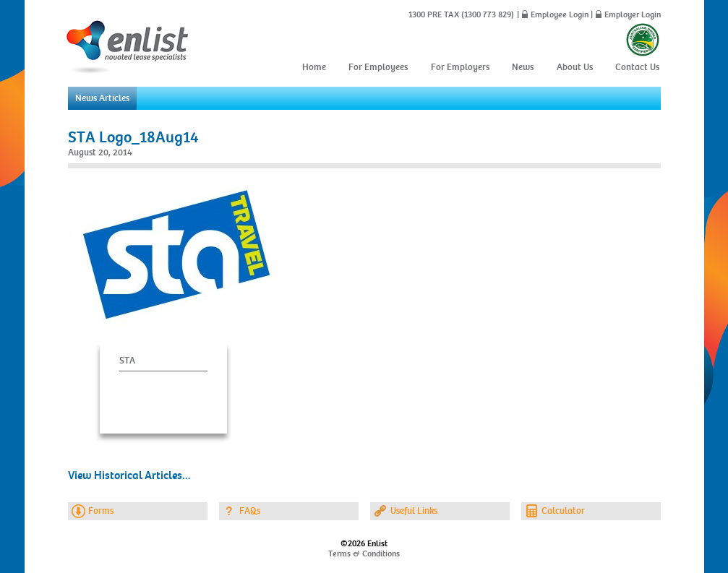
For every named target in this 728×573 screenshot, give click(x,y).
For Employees (378, 67)
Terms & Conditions (364, 553)
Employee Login (560, 14)
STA (127, 361)
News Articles (102, 98)
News (523, 67)
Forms (101, 511)
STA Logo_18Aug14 (133, 137)
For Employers (460, 67)
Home (314, 67)
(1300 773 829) (487, 14)
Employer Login (633, 14)
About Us (575, 67)
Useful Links (414, 511)
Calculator (563, 511)
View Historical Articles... (129, 475)
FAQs (250, 511)
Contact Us (637, 67)
